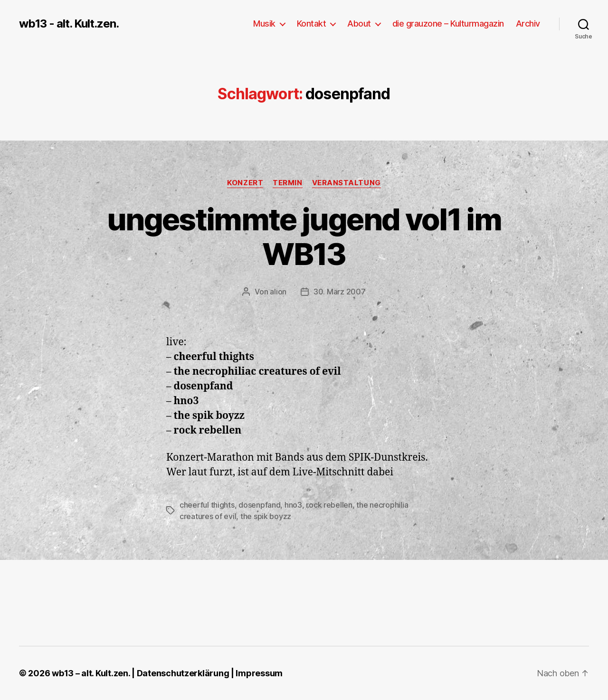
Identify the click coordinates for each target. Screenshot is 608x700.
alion (278, 292)
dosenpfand (259, 505)
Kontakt (312, 24)
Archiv (528, 24)
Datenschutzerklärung (183, 673)
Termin (287, 183)
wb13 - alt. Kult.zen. (69, 24)
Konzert (245, 183)
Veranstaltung (347, 183)
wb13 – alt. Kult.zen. (91, 673)
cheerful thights (207, 505)
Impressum (259, 673)
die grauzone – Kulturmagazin (448, 24)
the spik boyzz (266, 516)
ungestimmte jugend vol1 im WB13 (304, 236)
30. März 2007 (340, 292)
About (359, 24)
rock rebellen (329, 505)
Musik (264, 24)
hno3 (293, 505)
